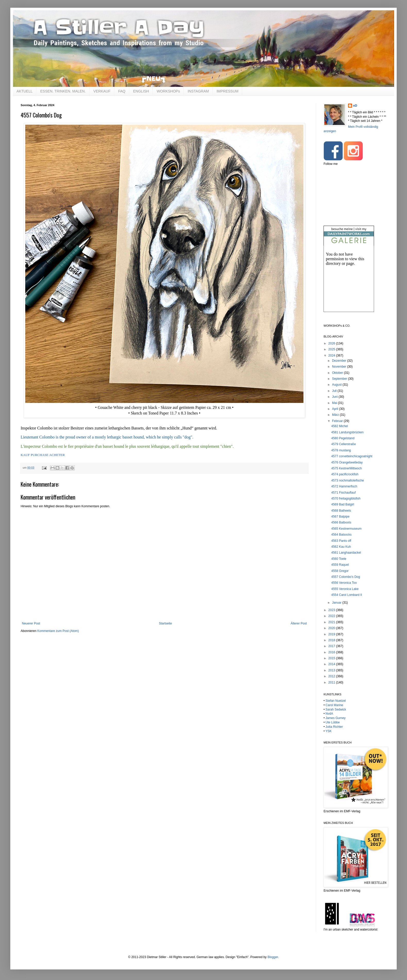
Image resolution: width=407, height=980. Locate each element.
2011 (332, 682)
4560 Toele (339, 559)
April (336, 409)
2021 (332, 622)
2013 (332, 670)
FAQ (122, 91)
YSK (328, 731)
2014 (332, 664)
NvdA (329, 714)
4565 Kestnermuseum (346, 529)
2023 (332, 610)
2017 (332, 646)
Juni (335, 397)
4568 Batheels (341, 511)
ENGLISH (141, 91)
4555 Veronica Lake (345, 589)
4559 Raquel (340, 565)
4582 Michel (340, 426)
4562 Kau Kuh (341, 547)
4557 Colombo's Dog (346, 577)
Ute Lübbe (333, 722)
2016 (332, 652)
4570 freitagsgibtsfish (346, 499)
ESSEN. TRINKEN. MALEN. (63, 91)
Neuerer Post (31, 623)
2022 (332, 616)
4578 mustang (341, 450)
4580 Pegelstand (343, 438)
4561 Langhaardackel (346, 553)
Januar (337, 603)
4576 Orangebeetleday (347, 462)
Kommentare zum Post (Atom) (58, 631)
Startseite (166, 623)
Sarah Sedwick (336, 709)
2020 (332, 628)
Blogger (273, 957)
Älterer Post (299, 623)
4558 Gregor (340, 571)
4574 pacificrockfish (345, 474)
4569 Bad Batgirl (343, 504)
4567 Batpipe (340, 517)
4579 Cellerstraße (344, 444)
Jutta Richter (334, 727)
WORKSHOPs (168, 91)
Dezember (340, 361)
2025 (332, 349)
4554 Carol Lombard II (347, 595)
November (340, 367)
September (340, 379)
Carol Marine (334, 705)
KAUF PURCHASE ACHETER (43, 455)
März (336, 415)
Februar (338, 421)
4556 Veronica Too (344, 583)
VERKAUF (102, 91)
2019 (332, 634)
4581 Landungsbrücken (347, 432)
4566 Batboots (341, 522)
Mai (335, 403)
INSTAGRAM (198, 91)
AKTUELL (24, 91)
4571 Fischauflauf (344, 493)
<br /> (349, 283)
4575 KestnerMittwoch (347, 468)
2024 (332, 356)
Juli (335, 391)
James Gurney (336, 718)
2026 (332, 343)
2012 (332, 676)
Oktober (338, 373)
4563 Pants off (341, 541)
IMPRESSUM (228, 91)
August (337, 385)
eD (355, 106)
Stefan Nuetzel (336, 701)
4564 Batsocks (341, 535)
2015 (332, 658)
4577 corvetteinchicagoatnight (352, 456)
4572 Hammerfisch (344, 486)
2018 (332, 640)
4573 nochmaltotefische (348, 480)
